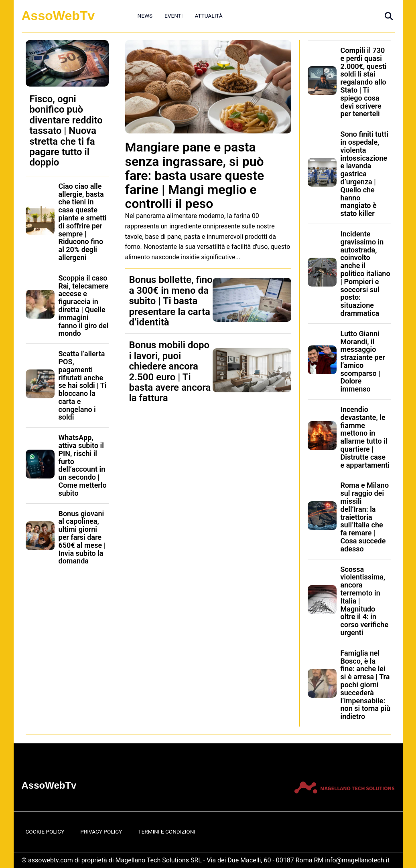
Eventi (174, 16)
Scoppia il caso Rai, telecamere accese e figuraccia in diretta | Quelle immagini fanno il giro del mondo (84, 306)
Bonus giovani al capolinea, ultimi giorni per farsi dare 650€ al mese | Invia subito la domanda (82, 537)
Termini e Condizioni (167, 832)
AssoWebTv (58, 16)
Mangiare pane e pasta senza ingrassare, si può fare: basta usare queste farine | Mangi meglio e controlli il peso (195, 175)
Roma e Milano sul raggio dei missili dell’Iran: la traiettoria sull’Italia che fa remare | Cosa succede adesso (365, 517)
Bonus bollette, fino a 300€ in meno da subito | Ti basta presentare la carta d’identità (171, 301)
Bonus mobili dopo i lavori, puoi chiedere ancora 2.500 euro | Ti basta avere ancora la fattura (170, 371)
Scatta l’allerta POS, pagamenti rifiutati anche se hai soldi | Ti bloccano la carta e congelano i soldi (83, 385)
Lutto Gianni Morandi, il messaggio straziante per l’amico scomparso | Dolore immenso (363, 361)
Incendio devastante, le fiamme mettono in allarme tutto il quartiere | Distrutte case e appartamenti (365, 437)
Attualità (208, 16)
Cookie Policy (45, 832)
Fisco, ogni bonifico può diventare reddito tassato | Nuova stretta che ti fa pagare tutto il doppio (66, 131)
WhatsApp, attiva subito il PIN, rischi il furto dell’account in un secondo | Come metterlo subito (83, 465)
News (145, 16)
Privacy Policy (101, 832)
